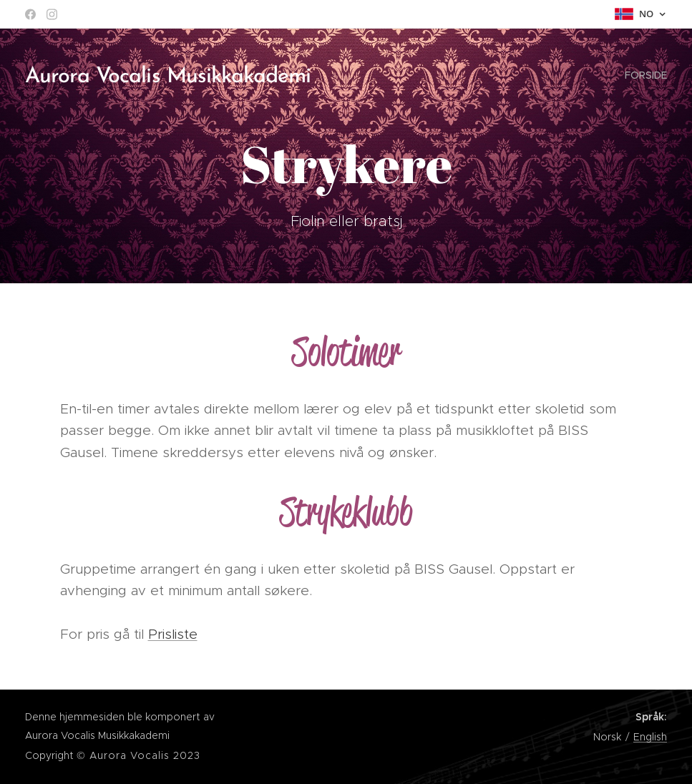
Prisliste (173, 634)
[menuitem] (644, 75)
